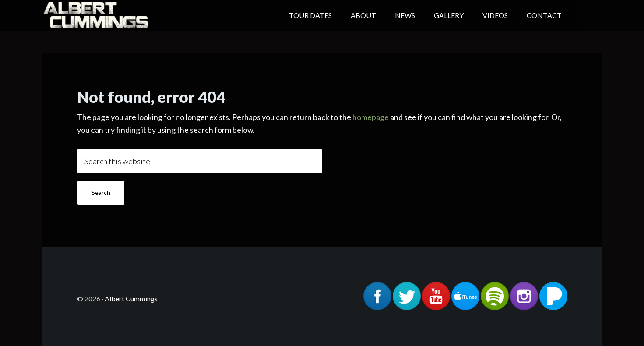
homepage (371, 117)
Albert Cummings (112, 15)
